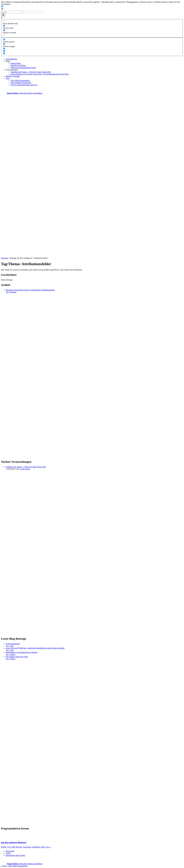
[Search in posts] (4, 40)
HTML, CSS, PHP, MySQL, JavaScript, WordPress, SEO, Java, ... (92, 842)
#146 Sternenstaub (94, 645)
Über (8, 78)
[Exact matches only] (4, 21)
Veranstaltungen (12, 70)
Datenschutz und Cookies (16, 855)
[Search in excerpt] (4, 35)
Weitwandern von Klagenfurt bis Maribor (94, 654)
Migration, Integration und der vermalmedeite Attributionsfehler (94, 291)
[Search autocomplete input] (33, 12)
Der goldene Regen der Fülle (94, 658)
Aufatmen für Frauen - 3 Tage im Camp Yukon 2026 (26, 467)
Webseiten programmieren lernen (23, 68)
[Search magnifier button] (3, 15)
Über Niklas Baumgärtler (20, 81)
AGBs (8, 853)
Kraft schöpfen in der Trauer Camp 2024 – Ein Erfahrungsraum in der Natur (40, 74)
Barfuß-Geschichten (18, 65)
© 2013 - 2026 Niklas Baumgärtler (14, 866)
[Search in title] (4, 26)
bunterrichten (16, 63)
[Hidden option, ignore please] (4, 49)
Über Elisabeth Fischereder (21, 83)
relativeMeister (12, 59)
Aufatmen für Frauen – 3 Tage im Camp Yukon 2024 (31, 72)
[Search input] (12, 12)
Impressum (10, 851)
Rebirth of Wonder (13, 76)
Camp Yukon (25, 469)
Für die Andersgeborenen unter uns (24, 85)
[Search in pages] (4, 44)
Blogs (8, 61)
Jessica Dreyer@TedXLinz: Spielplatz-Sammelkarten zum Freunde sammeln (94, 649)
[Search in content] (4, 30)
